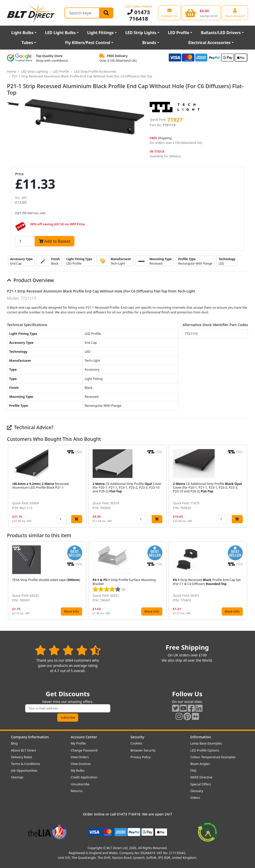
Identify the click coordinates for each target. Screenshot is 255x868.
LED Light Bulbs (60, 33)
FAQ (193, 770)
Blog (14, 743)
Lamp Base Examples (206, 743)
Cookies (136, 743)
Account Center (84, 737)
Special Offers (201, 784)
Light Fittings (100, 33)
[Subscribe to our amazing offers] (68, 708)
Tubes (27, 43)
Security (137, 737)
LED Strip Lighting (34, 71)
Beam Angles (200, 764)
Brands (149, 43)
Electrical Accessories (209, 43)
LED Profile (179, 33)
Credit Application (84, 777)
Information (201, 737)
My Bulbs (78, 770)
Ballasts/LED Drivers (221, 33)
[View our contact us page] (169, 13)
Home (11, 71)
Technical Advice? (30, 427)
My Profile (78, 743)
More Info (71, 611)
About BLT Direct (24, 750)
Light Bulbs (22, 33)
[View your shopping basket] (201, 13)
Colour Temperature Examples (213, 757)
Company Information (30, 737)
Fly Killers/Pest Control (88, 43)
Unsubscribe (80, 784)
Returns (77, 791)
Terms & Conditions (26, 764)
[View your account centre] (235, 13)
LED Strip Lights (141, 33)
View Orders (80, 757)
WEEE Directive (201, 777)
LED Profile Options (205, 750)
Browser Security (143, 750)
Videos (195, 798)
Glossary (197, 791)
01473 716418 (139, 15)
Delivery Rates (22, 757)
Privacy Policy (141, 757)
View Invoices (81, 764)
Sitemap (17, 777)
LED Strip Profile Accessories (95, 71)
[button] (244, 486)
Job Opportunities (24, 770)
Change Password (84, 750)
